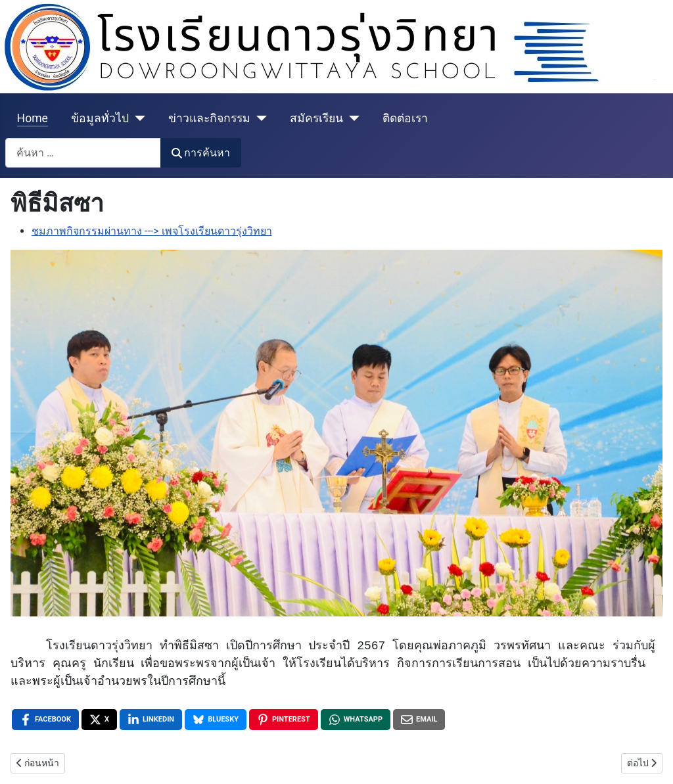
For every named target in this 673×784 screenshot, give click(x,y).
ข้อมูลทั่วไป (100, 118)
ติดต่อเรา (405, 118)
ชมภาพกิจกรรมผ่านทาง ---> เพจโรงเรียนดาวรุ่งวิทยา (152, 231)
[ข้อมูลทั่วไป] (137, 118)
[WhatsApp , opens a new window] (356, 720)
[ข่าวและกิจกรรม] (259, 118)
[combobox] (83, 153)
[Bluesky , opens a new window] (216, 720)
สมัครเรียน (316, 118)
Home (33, 118)
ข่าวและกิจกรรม (209, 118)
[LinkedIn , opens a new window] (151, 720)
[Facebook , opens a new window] (45, 720)
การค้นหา (201, 153)
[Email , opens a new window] (419, 720)
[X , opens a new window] (99, 720)
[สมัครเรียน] (351, 118)
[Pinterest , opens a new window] (284, 720)
